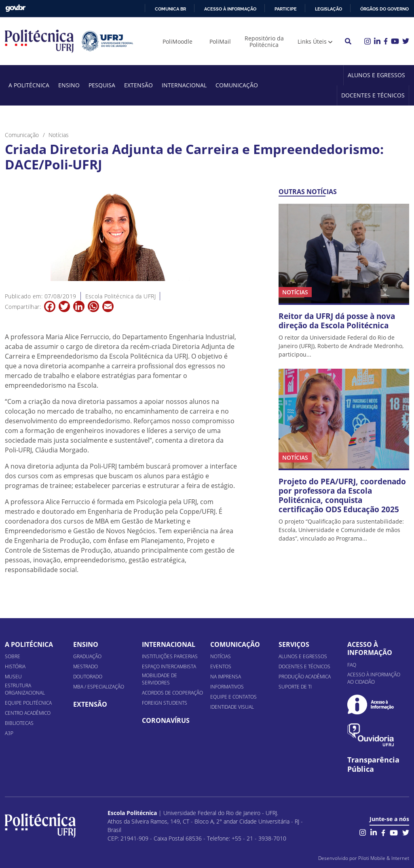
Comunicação (237, 85)
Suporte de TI (295, 687)
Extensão (138, 85)
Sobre (13, 656)
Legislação (328, 9)
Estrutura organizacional (25, 689)
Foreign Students (165, 703)
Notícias (221, 656)
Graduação (87, 656)
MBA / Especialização (99, 687)
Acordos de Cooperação (172, 693)
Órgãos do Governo (384, 9)
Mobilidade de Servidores (159, 679)
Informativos (227, 687)
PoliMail (220, 41)
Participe (286, 9)
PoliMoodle (177, 41)
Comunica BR (170, 9)
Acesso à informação (230, 9)
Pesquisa (102, 85)
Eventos (221, 666)
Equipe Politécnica (28, 703)
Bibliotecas (19, 723)
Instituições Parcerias (170, 656)
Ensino (69, 85)
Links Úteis (312, 41)
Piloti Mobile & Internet (384, 858)
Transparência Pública (373, 765)
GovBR (15, 8)
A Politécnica (29, 85)
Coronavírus (166, 720)
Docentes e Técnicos (373, 95)
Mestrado (86, 666)
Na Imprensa (226, 677)
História (15, 666)
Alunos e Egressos (376, 75)
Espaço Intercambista (169, 666)
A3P (9, 733)
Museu (13, 677)
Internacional (184, 85)
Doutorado (88, 677)
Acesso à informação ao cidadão (374, 678)
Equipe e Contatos (233, 697)
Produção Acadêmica (305, 677)
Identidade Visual (232, 707)
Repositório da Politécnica (264, 41)
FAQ (352, 665)
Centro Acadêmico (28, 713)
